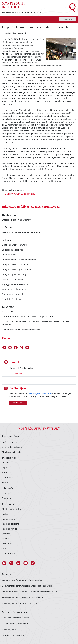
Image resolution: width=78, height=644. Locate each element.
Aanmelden (18, 403)
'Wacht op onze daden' (13, 279)
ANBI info (6, 544)
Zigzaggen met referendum (15, 284)
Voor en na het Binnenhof (14, 289)
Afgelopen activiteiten (12, 452)
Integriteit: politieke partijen (15, 275)
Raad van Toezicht (10, 524)
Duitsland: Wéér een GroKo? (15, 245)
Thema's (7, 488)
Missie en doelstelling (12, 509)
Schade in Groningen (12, 299)
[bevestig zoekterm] (61, 19)
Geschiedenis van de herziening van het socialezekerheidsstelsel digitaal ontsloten (36, 323)
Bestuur (6, 514)
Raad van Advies (10, 529)
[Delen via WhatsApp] (22, 348)
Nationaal (6, 493)
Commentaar (11, 436)
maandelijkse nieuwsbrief (40, 393)
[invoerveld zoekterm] (68, 19)
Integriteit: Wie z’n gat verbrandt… (18, 270)
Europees (6, 498)
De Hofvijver (8, 478)
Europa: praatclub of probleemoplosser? (21, 330)
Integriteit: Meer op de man (15, 265)
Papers (5, 468)
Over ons (8, 504)
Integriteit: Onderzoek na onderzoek (19, 260)
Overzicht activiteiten (12, 447)
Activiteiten (10, 442)
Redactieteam (8, 519)
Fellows (5, 539)
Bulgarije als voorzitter (13, 250)
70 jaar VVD (7, 312)
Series (5, 473)
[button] (6, 563)
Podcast (6, 483)
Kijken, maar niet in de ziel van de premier (21, 232)
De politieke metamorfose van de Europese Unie (27, 317)
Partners (6, 534)
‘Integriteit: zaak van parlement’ (17, 220)
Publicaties (9, 458)
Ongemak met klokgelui (13, 294)
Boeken (5, 463)
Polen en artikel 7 (10, 255)
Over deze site (9, 554)
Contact (6, 549)
